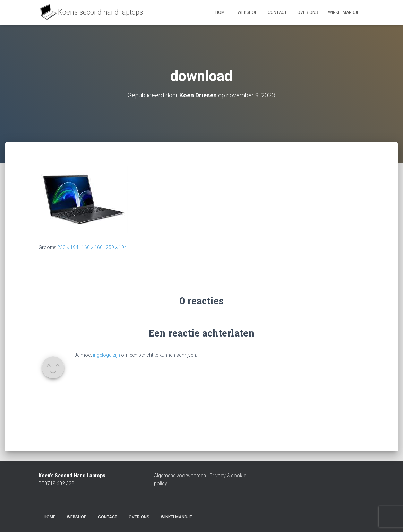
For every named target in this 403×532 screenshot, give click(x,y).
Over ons (307, 12)
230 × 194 (68, 247)
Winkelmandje (344, 12)
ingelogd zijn (106, 355)
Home (221, 12)
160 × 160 (92, 247)
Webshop (247, 12)
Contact (277, 12)
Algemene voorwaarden (180, 476)
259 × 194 (116, 247)
